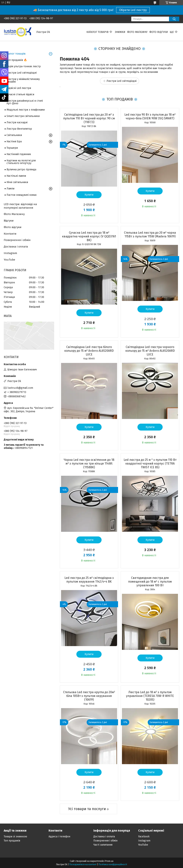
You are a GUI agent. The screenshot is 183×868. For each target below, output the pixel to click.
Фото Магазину (14, 214)
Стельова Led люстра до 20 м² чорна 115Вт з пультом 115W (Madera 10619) (150, 235)
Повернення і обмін (17, 240)
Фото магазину (137, 32)
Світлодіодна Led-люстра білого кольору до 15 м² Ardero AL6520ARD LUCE (89, 351)
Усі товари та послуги (87, 809)
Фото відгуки (159, 32)
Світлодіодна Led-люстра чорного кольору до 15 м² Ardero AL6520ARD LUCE (150, 351)
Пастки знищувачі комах (22, 195)
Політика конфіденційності (113, 864)
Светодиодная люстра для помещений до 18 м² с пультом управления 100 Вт (150, 582)
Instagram (10, 253)
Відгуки (9, 221)
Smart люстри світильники (23, 116)
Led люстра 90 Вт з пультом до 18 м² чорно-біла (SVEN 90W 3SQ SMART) (150, 116)
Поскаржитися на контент (83, 864)
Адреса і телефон (59, 837)
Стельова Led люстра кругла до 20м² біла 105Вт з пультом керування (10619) (89, 696)
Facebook (144, 837)
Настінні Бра (14, 141)
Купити (89, 195)
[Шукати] (174, 19)
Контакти (10, 234)
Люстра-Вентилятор (19, 129)
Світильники (14, 135)
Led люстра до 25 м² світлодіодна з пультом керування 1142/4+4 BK (89, 580)
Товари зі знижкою (15, 837)
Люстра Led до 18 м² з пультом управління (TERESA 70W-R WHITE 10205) (150, 696)
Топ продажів (12, 841)
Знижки (120, 32)
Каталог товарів (97, 32)
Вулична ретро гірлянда (21, 170)
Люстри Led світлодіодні (121, 81)
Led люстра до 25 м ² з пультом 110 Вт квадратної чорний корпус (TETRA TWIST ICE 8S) (150, 464)
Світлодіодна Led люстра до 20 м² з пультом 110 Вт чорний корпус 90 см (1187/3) (89, 118)
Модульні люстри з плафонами (26, 110)
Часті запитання (103, 845)
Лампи (10, 189)
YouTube (9, 260)
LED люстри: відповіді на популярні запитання (20, 206)
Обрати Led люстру (133, 10)
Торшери (12, 148)
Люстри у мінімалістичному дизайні (23, 80)
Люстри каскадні (17, 122)
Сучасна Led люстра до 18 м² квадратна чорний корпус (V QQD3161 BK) (89, 236)
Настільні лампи (16, 176)
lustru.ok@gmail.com (20, 388)
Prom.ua (109, 861)
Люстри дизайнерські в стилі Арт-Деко (25, 102)
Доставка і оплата (16, 247)
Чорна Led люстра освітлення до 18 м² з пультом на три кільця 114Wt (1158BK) (89, 464)
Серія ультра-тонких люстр (24, 66)
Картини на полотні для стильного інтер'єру (21, 162)
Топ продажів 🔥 (17, 60)
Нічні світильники (17, 182)
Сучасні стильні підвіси (20, 94)
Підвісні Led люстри (19, 88)
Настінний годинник (19, 154)
